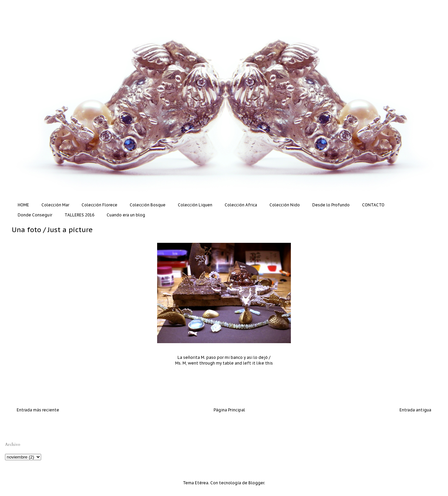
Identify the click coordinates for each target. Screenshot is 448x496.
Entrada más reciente (38, 410)
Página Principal (229, 410)
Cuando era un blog (126, 215)
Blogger (256, 483)
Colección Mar (55, 205)
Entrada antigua (415, 410)
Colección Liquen (195, 205)
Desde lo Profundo (331, 205)
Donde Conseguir (35, 215)
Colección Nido (285, 205)
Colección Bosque (148, 205)
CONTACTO (373, 205)
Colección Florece (99, 205)
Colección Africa (241, 205)
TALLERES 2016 (79, 215)
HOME (23, 205)
